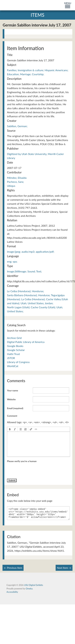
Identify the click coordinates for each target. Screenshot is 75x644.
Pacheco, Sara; (15, 182)
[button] (10, 429)
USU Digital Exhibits (33, 587)
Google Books (15, 346)
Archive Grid (14, 338)
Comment (12, 416)
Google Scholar (16, 350)
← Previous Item (13, 570)
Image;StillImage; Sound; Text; (24, 271)
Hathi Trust (13, 354)
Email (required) (15, 408)
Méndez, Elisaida (17, 178)
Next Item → (64, 570)
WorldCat (13, 366)
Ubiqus (11, 186)
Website (11, 399)
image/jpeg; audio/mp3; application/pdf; (31, 252)
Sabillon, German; (17, 126)
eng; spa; (12, 261)
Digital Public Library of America (26, 342)
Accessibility (12, 594)
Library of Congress (18, 362)
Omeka (29, 591)
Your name (13, 390)
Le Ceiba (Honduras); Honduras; (26, 291)
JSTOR (11, 358)
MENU (68, 4)
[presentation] (10, 429)
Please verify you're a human (22, 461)
